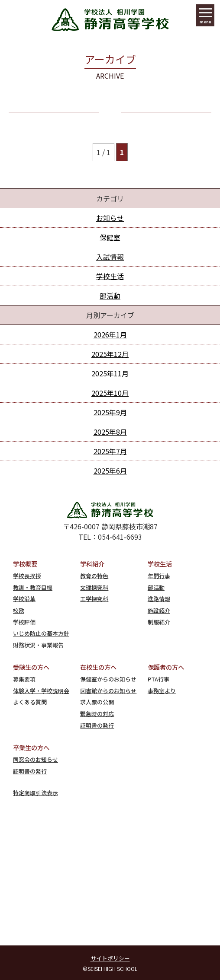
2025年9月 (110, 412)
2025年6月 (110, 471)
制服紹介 (159, 622)
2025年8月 (110, 432)
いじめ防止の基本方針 (41, 633)
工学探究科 (94, 599)
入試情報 (110, 257)
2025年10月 (110, 393)
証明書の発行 (97, 725)
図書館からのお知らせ (108, 691)
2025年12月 (110, 354)
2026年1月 (110, 334)
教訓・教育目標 (33, 587)
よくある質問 (30, 702)
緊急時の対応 (97, 714)
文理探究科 (94, 587)
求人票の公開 (97, 702)
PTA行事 (159, 679)
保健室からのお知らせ (108, 679)
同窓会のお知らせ (36, 759)
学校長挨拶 (27, 576)
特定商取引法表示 (36, 793)
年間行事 (159, 576)
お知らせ (110, 218)
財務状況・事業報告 (38, 645)
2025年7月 (110, 451)
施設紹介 (159, 610)
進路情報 (159, 599)
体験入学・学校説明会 (41, 691)
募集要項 (24, 679)
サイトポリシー (110, 958)
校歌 (19, 610)
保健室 (110, 237)
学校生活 (110, 276)
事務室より (162, 691)
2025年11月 (110, 373)
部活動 (110, 296)
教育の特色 (94, 576)
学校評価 (24, 622)
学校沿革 (24, 599)
